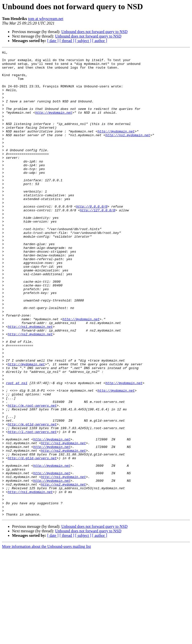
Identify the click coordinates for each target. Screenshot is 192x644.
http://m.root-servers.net (32, 477)
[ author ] (100, 41)
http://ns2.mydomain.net (30, 391)
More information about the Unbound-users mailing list (46, 640)
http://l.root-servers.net (32, 508)
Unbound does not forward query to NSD (94, 32)
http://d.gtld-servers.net (32, 540)
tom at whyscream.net (46, 19)
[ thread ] (67, 41)
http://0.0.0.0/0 (92, 238)
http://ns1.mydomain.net (128, 152)
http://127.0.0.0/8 (97, 242)
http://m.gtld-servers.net (32, 499)
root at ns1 (17, 450)
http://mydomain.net (54, 125)
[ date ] (53, 41)
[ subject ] (83, 41)
